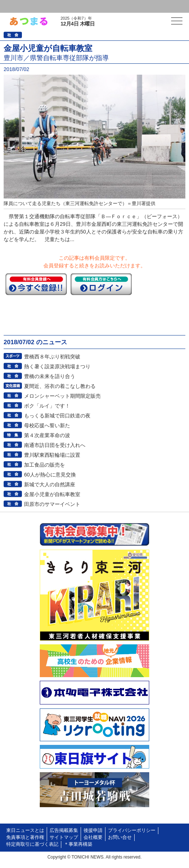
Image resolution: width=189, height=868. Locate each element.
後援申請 (93, 830)
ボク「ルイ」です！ (47, 406)
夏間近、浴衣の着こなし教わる (60, 386)
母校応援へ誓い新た (47, 425)
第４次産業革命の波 (47, 435)
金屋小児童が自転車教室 (52, 494)
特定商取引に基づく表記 (32, 844)
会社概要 (93, 837)
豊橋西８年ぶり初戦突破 (52, 357)
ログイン (20, 6)
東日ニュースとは (25, 830)
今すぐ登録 (36, 284)
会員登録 (56, 6)
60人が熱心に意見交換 (50, 475)
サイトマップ (64, 837)
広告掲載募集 (64, 830)
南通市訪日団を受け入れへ (55, 445)
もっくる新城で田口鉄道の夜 (57, 416)
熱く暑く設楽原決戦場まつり (57, 366)
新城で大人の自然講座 (50, 484)
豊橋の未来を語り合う (50, 376)
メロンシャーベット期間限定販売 (62, 396)
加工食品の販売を (45, 465)
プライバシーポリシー (132, 830)
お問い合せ (120, 837)
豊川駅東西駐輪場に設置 (52, 455)
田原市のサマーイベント (52, 504)
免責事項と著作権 (25, 837)
